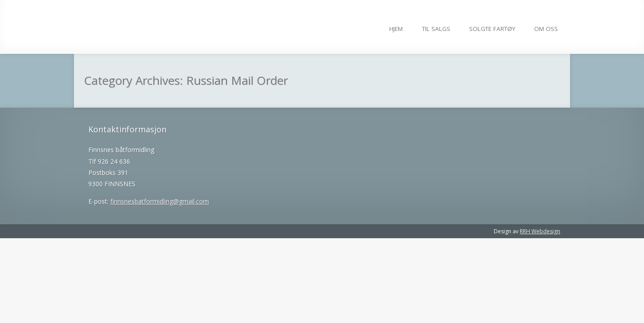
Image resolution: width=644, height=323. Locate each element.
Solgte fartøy (492, 29)
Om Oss (546, 29)
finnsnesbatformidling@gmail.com (160, 201)
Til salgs (436, 29)
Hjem (396, 29)
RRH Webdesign (540, 231)
